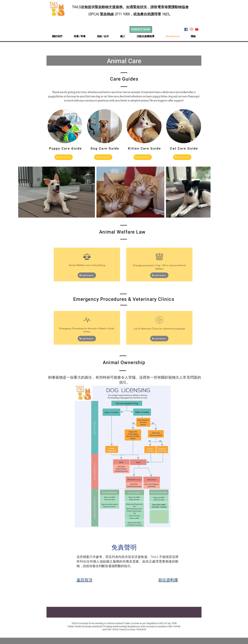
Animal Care (124, 61)
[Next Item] (205, 192)
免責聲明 (124, 547)
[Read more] (64, 157)
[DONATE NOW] (141, 29)
